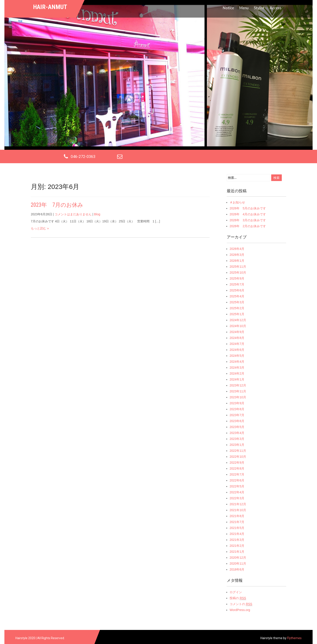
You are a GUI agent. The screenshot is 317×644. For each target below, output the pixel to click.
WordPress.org (240, 610)
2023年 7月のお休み (57, 205)
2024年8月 (237, 338)
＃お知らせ (237, 202)
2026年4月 (237, 249)
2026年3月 (237, 255)
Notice (228, 8)
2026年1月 (237, 261)
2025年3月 (237, 302)
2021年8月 (237, 516)
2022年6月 (237, 480)
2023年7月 (237, 415)
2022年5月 (237, 486)
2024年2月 (237, 373)
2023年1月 (237, 445)
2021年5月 (237, 528)
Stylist (259, 8)
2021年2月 (237, 546)
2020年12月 (238, 558)
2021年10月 (238, 510)
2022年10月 (238, 457)
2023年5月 (237, 427)
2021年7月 (237, 522)
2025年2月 (237, 308)
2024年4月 (237, 362)
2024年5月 (237, 356)
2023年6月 (237, 421)
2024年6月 (237, 350)
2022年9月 (237, 463)
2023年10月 (238, 397)
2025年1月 (237, 314)
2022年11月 (238, 451)
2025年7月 (237, 284)
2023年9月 (237, 403)
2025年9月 (237, 278)
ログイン (236, 592)
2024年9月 (237, 332)
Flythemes (294, 638)
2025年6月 (237, 290)
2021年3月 (237, 540)
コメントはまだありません (73, 214)
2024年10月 (238, 326)
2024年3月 (237, 368)
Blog (97, 214)
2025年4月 (237, 296)
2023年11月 (238, 391)
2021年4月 (237, 534)
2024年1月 (237, 379)
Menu (244, 8)
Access (276, 8)
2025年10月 (238, 273)
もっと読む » (40, 228)
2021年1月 (237, 552)
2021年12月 (238, 504)
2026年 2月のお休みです (248, 226)
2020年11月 (238, 563)
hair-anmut (50, 7)
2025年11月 (238, 267)
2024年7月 (237, 344)
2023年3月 (237, 439)
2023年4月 (237, 433)
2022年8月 (237, 468)
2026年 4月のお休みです (248, 214)
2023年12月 (238, 385)
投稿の (238, 598)
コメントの (241, 604)
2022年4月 (237, 492)
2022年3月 (237, 498)
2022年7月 (237, 474)
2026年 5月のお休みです (248, 208)
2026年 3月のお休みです (248, 220)
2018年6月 (237, 569)
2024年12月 (238, 320)
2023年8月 (237, 409)
